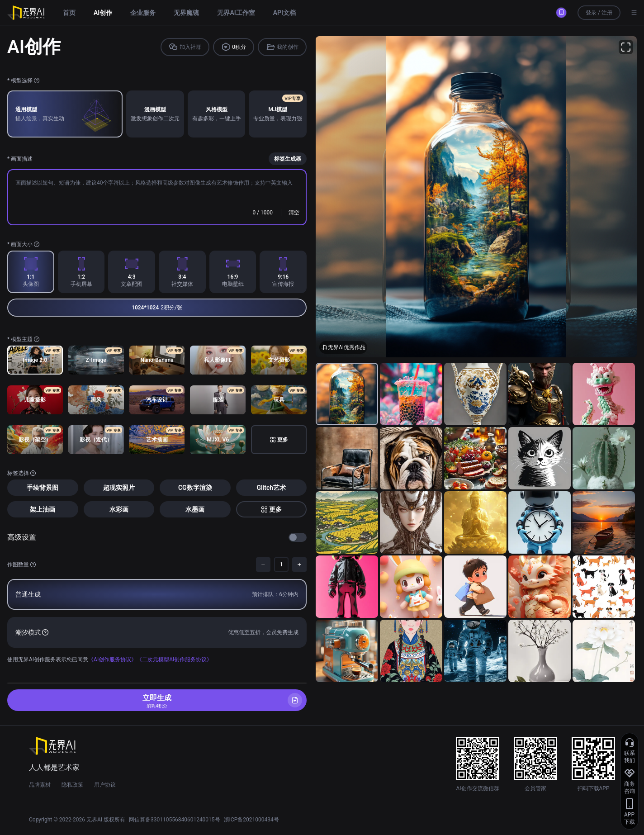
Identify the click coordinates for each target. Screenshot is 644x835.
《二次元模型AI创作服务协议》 (174, 659)
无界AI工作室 (236, 13)
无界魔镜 (186, 13)
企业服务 (143, 13)
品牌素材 (40, 785)
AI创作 (103, 13)
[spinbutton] (281, 565)
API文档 (284, 13)
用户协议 (105, 785)
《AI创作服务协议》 (112, 659)
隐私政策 (72, 785)
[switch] (298, 537)
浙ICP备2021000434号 (251, 820)
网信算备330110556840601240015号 (175, 820)
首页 (69, 13)
